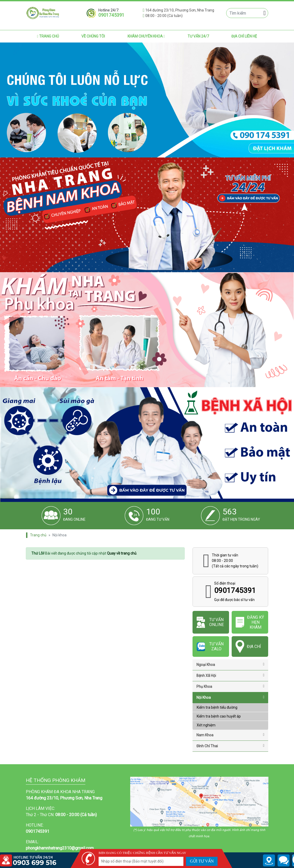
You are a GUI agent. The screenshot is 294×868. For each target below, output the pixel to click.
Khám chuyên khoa (146, 36)
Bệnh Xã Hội (230, 676)
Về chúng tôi (93, 36)
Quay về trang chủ (122, 553)
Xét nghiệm (206, 725)
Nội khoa (230, 697)
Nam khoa (230, 735)
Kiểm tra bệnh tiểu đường (217, 707)
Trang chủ (48, 36)
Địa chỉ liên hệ (244, 36)
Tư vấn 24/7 (198, 36)
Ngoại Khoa (230, 665)
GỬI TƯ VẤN (202, 861)
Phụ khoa (230, 687)
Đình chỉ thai (230, 746)
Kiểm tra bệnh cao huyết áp (219, 716)
